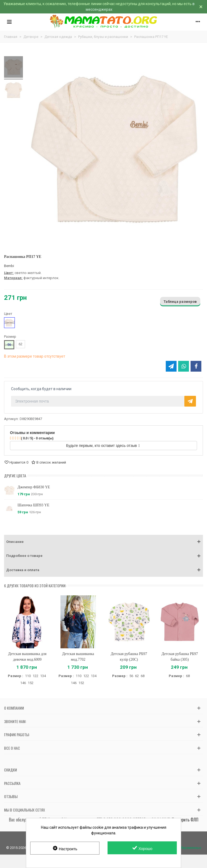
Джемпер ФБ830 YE (34, 487)
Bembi (9, 266)
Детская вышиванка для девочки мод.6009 (27, 657)
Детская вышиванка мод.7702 (78, 657)
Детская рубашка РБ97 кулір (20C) (129, 657)
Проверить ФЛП (185, 820)
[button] (103, 542)
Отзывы (11, 796)
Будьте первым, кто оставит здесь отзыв (103, 446)
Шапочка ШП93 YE (33, 505)
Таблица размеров (180, 302)
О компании (14, 708)
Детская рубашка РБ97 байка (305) (180, 657)
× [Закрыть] (201, 7)
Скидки (11, 770)
